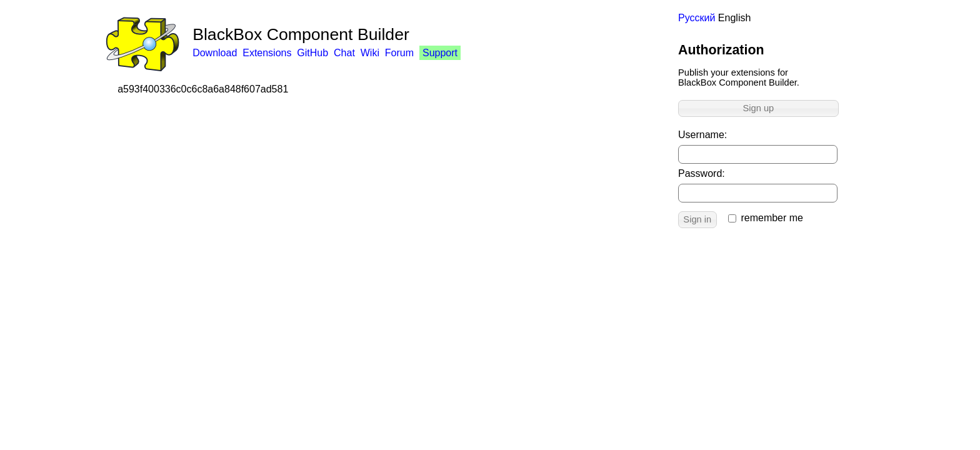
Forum (399, 53)
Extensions (267, 53)
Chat (344, 53)
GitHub (312, 53)
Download (215, 53)
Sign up (759, 108)
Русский (697, 18)
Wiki (370, 53)
